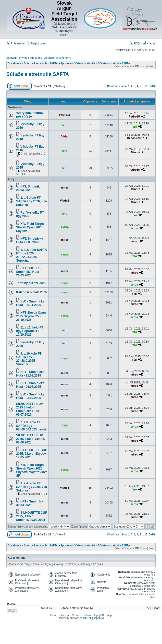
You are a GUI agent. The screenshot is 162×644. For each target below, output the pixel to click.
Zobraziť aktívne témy (58, 58)
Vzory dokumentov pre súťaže (30, 115)
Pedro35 (65, 115)
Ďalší (152, 86)
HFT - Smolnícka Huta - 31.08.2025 (30, 374)
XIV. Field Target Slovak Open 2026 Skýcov (30, 227)
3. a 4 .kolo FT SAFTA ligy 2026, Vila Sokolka (32, 201)
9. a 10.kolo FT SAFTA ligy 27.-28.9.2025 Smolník (29, 359)
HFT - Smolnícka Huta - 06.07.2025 (30, 385)
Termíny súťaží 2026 (31, 283)
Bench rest (134, 138)
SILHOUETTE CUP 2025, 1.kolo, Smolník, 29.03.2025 (32, 516)
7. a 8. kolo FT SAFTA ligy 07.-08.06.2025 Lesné (31, 426)
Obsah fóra (14, 63)
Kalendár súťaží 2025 (31, 292)
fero (65, 125)
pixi (134, 294)
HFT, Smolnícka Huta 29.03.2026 (29, 240)
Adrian (65, 136)
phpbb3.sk (85, 618)
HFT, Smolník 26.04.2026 (28, 188)
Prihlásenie (16, 43)
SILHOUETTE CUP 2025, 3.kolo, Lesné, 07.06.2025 (30, 439)
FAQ (135, 43)
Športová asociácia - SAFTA (41, 63)
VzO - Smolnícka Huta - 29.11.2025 (30, 303)
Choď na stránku (117, 86)
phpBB (68, 615)
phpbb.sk (99, 618)
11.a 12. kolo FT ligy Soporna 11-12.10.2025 (30, 331)
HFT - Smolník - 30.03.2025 (29, 503)
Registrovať (36, 43)
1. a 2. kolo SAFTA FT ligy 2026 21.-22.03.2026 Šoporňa (31, 255)
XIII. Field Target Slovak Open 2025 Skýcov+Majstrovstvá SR (32, 470)
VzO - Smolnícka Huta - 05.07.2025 (30, 396)
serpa (65, 227)
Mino (134, 152)
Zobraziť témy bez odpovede (24, 58)
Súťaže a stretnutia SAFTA (114, 63)
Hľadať (149, 43)
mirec (65, 188)
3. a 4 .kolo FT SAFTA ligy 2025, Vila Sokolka (32, 487)
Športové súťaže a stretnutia (78, 63)
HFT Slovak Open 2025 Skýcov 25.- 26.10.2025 (31, 316)
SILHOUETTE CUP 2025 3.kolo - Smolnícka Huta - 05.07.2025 (29, 409)
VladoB (65, 201)
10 (146, 86)
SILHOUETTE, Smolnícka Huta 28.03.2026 (28, 272)
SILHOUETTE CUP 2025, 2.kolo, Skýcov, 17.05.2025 (32, 454)
